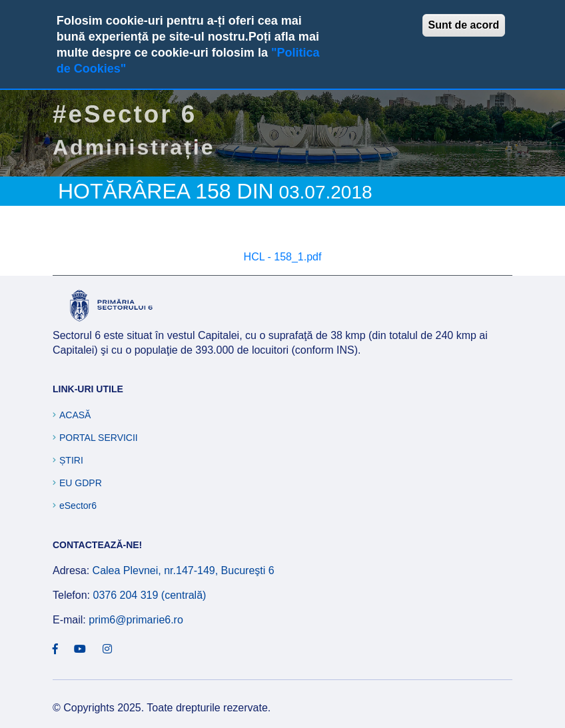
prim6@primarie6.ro (136, 620)
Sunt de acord (464, 25)
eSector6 (78, 506)
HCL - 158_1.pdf (283, 257)
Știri (71, 460)
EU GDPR (81, 483)
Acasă (75, 415)
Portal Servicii (99, 438)
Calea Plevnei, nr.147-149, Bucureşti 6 (184, 570)
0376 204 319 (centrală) (149, 595)
